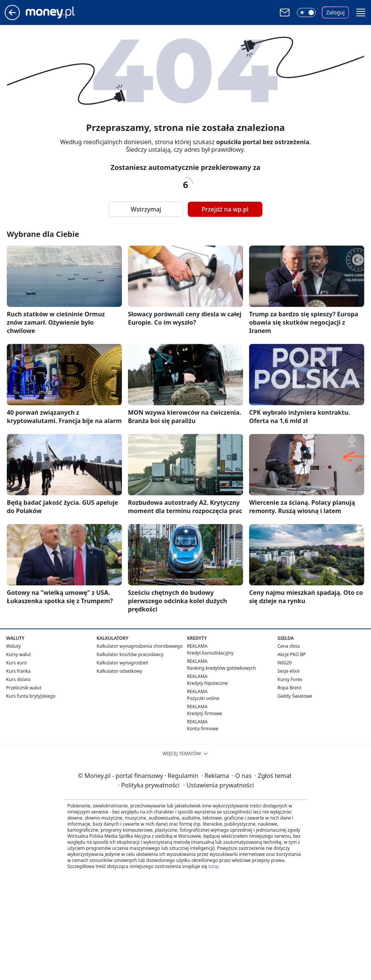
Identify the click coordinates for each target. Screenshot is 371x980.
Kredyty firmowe (205, 713)
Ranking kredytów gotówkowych (221, 668)
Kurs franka (18, 671)
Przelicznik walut (24, 688)
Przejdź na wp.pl (225, 209)
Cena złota (289, 646)
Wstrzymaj (146, 209)
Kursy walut (19, 654)
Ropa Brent (289, 688)
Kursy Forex (290, 679)
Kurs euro (16, 663)
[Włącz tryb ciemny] (306, 12)
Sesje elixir (289, 671)
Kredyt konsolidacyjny (210, 653)
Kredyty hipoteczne (207, 683)
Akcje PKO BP (292, 654)
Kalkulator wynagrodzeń (122, 663)
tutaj (213, 866)
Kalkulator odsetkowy (119, 671)
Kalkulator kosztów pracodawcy (130, 654)
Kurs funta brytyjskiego (31, 696)
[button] (361, 12)
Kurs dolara (18, 679)
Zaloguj (336, 12)
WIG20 (285, 663)
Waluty (13, 646)
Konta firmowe (203, 729)
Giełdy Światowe (295, 696)
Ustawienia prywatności (218, 785)
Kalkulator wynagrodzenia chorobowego (140, 646)
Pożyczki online (203, 698)
